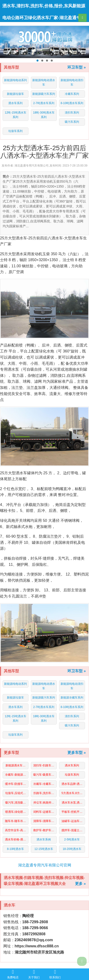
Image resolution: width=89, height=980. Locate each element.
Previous (5, 42)
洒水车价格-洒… (15, 839)
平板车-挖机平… (72, 812)
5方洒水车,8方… (72, 793)
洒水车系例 (44, 839)
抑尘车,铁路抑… (44, 803)
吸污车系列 (72, 122)
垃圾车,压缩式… (16, 793)
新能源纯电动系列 (15, 80)
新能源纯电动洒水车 (44, 82)
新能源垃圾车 (15, 94)
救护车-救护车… (44, 830)
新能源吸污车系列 (44, 94)
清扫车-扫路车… (44, 765)
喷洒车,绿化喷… (16, 812)
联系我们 (55, 974)
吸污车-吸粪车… (44, 775)
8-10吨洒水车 (15, 849)
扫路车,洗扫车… (44, 793)
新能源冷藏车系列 (72, 698)
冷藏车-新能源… (15, 775)
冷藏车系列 (72, 94)
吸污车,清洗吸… (16, 803)
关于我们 (34, 974)
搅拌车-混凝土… (72, 830)
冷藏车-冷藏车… (44, 784)
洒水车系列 (15, 103)
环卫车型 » (77, 67)
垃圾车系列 (15, 131)
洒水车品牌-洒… (72, 784)
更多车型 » (77, 753)
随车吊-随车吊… (15, 821)
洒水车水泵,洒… (72, 803)
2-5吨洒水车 (72, 839)
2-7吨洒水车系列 (44, 103)
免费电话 (13, 974)
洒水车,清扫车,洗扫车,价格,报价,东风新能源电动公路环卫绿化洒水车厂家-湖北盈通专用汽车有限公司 (44, 18)
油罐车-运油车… (72, 821)
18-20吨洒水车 (72, 849)
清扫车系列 (72, 113)
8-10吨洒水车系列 (72, 103)
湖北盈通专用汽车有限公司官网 (45, 865)
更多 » (80, 884)
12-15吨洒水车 (44, 849)
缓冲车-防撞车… (15, 784)
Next (84, 42)
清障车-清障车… (44, 821)
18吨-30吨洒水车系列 (44, 115)
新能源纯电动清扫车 (72, 82)
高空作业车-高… (15, 830)
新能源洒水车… (15, 765)
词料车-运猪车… (44, 812)
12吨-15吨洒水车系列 (16, 115)
